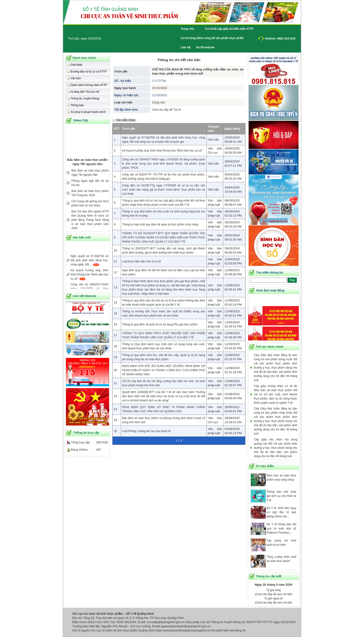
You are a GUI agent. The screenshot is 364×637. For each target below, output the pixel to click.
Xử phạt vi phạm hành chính (86, 112)
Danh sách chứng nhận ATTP (87, 85)
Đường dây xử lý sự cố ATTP (87, 72)
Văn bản (74, 78)
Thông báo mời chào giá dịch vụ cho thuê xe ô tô (282, 496)
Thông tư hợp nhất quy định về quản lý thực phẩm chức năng (160, 224)
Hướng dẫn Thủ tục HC (83, 92)
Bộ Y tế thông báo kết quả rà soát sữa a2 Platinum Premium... (282, 528)
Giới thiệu (75, 65)
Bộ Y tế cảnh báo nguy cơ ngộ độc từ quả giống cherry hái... (282, 512)
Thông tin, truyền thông (83, 99)
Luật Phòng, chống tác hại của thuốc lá (146, 431)
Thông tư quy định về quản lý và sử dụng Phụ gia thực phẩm (160, 324)
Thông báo (76, 105)
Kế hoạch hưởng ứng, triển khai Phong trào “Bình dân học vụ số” (89, 277)
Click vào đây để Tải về (167, 110)
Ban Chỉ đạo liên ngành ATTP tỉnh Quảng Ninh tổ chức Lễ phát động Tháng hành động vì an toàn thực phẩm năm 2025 (90, 220)
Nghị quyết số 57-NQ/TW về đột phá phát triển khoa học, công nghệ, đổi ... (89, 263)
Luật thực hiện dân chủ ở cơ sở (141, 261)
